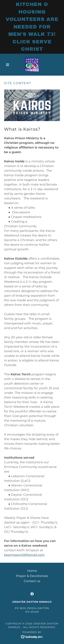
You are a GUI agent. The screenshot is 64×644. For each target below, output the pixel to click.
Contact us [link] (32, 581)
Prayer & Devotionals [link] (32, 576)
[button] (8, 65)
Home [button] (32, 571)
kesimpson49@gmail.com (24, 555)
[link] (32, 65)
